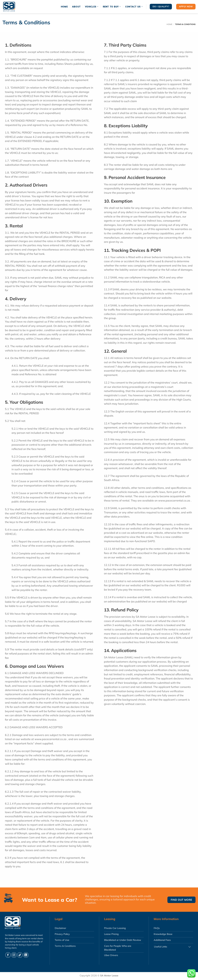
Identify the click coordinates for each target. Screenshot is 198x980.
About (76, 7)
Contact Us (134, 7)
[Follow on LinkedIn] (26, 955)
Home (64, 7)
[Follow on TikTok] (20, 955)
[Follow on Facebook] (8, 955)
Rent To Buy (112, 7)
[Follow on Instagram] (14, 955)
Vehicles (92, 7)
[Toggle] (190, 947)
